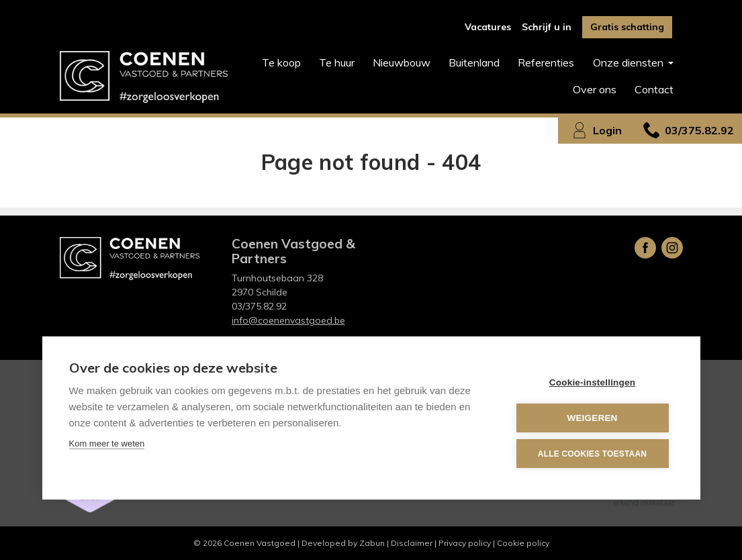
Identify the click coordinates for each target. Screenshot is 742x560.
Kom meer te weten (107, 444)
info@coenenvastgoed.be (288, 320)
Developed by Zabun (343, 543)
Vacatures (488, 27)
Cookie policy (523, 543)
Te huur (337, 62)
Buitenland (474, 62)
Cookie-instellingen (592, 382)
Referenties (546, 62)
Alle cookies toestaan (592, 454)
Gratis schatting (627, 27)
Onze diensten (630, 62)
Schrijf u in (547, 27)
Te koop (281, 62)
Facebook (645, 248)
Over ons (595, 89)
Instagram (672, 248)
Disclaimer (412, 543)
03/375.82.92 (259, 306)
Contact (654, 89)
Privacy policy (465, 543)
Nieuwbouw (402, 62)
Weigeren (592, 418)
